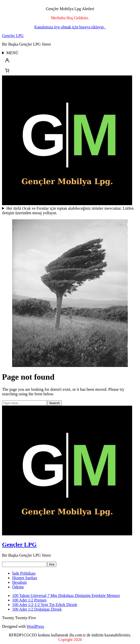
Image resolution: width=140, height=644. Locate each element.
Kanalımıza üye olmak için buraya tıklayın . (70, 27)
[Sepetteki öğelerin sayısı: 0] (7, 70)
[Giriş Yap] (70, 60)
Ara (52, 564)
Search (54, 403)
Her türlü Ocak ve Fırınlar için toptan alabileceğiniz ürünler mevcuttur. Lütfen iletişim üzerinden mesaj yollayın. (68, 211)
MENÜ (12, 53)
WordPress (35, 626)
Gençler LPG (13, 36)
